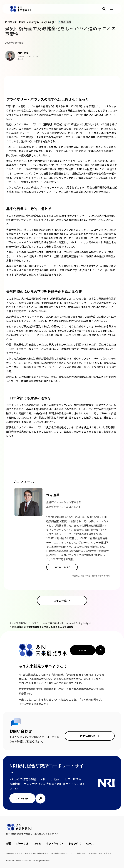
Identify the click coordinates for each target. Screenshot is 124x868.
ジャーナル (22, 843)
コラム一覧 (60, 601)
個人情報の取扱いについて (63, 853)
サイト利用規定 (24, 853)
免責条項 (10, 853)
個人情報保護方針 (41, 853)
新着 (9, 843)
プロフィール (60, 567)
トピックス (75, 843)
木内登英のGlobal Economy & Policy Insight (67, 623)
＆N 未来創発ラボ (18, 623)
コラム (35, 623)
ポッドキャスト (55, 843)
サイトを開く (22, 798)
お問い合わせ (88, 736)
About (83, 650)
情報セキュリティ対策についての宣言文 (94, 853)
